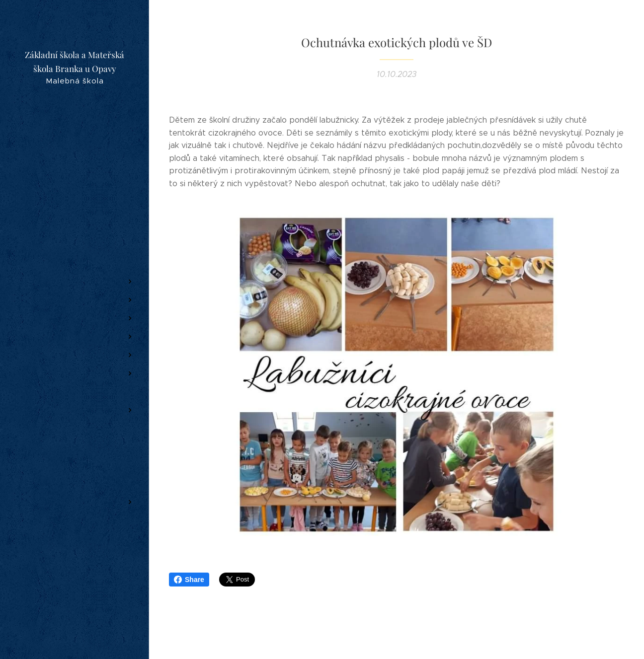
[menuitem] (75, 215)
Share (189, 580)
